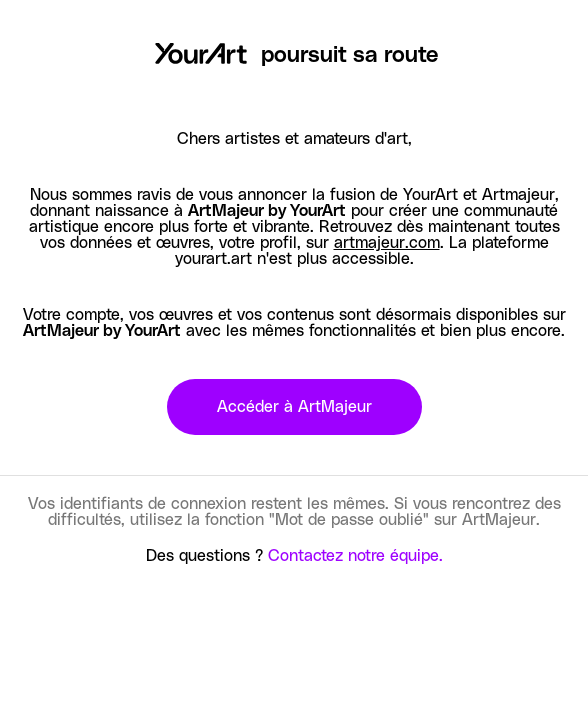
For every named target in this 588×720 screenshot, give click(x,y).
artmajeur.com (387, 243)
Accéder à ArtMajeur (294, 407)
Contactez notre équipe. (355, 556)
